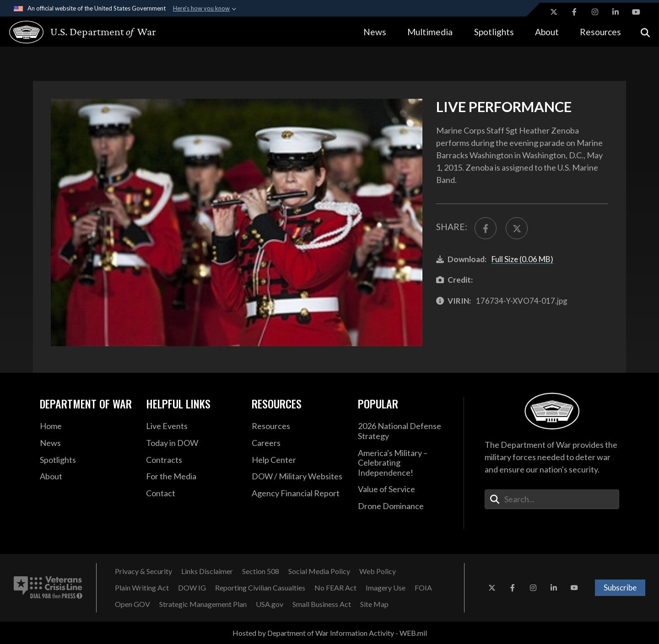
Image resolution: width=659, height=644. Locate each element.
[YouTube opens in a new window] (636, 12)
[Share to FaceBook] (486, 228)
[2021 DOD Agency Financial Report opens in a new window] (298, 494)
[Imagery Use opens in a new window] (386, 588)
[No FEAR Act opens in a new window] (335, 588)
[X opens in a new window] (554, 12)
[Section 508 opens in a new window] (261, 571)
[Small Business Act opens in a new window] (322, 604)
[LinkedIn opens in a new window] (616, 12)
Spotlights (494, 32)
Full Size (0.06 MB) (522, 259)
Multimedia (430, 32)
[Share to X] (517, 228)
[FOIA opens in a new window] (423, 588)
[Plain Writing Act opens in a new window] (142, 588)
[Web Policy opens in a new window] (378, 571)
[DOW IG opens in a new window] (192, 588)
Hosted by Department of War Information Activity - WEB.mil (330, 633)
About (547, 32)
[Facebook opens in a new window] (574, 12)
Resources (600, 32)
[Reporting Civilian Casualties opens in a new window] (260, 588)
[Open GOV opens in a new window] (132, 604)
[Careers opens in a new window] (298, 443)
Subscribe (620, 588)
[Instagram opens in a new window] (595, 12)
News (375, 32)
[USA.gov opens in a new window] (270, 604)
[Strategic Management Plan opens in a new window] (203, 604)
